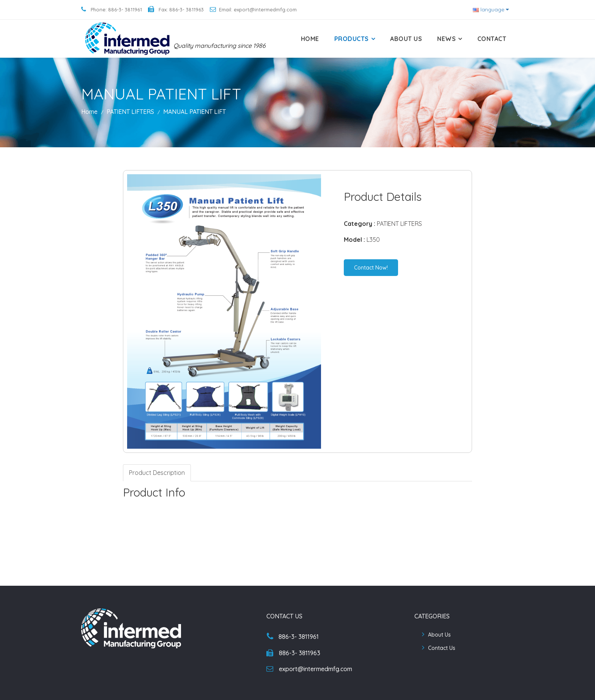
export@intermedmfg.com (309, 669)
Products (352, 39)
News (446, 39)
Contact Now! (371, 268)
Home (310, 39)
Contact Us (442, 648)
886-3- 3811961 (293, 637)
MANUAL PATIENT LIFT (194, 112)
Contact (492, 39)
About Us (406, 39)
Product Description (157, 473)
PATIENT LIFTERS (131, 112)
